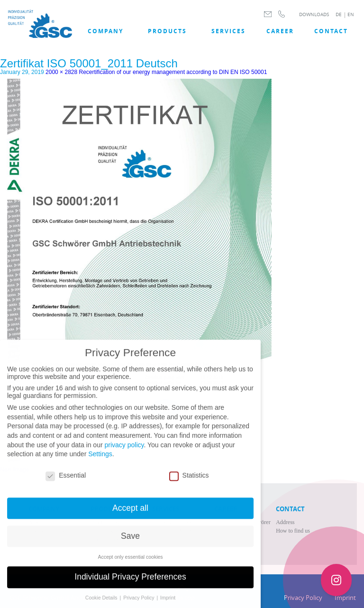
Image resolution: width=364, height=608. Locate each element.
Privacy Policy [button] (139, 604)
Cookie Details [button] (102, 604)
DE (339, 14)
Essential (66, 482)
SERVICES (228, 31)
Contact (331, 31)
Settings (100, 461)
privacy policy (124, 451)
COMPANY (105, 31)
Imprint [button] (168, 604)
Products (167, 31)
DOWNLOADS (314, 14)
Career (280, 31)
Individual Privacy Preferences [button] (130, 583)
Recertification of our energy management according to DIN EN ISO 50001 (173, 72)
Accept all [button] (130, 514)
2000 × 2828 (61, 72)
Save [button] (130, 542)
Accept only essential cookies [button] (130, 563)
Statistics (189, 482)
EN (351, 14)
